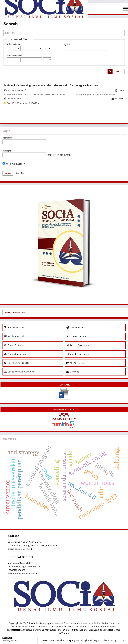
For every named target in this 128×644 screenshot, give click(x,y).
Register (20, 173)
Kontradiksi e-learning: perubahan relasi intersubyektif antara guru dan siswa (51, 86)
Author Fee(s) (75, 363)
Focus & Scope (14, 345)
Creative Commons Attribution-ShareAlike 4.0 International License (60, 630)
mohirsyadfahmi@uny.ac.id (22, 574)
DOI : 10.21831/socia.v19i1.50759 (23, 103)
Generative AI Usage (77, 354)
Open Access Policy (79, 336)
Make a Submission (15, 312)
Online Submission (16, 354)
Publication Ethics (16, 336)
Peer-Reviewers (76, 328)
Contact (73, 372)
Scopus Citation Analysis (19, 372)
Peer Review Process (17, 363)
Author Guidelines (78, 345)
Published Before (14, 56)
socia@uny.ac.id (23, 549)
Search (119, 71)
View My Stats (9, 641)
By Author (68, 44)
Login (8, 173)
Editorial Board (14, 328)
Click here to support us (111, 640)
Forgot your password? (59, 155)
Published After (14, 44)
